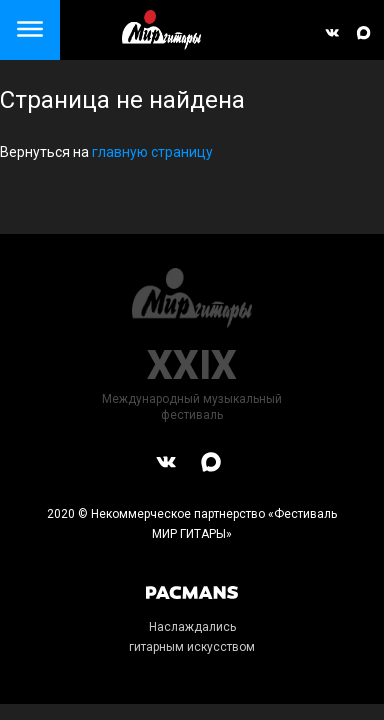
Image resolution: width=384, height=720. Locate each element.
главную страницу (152, 152)
